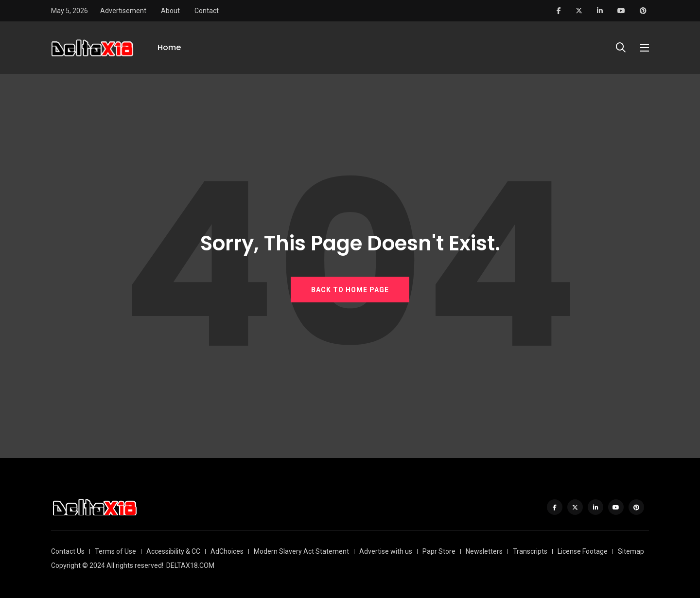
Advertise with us (386, 551)
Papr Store (439, 551)
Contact (207, 11)
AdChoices (227, 551)
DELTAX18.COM (190, 565)
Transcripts (530, 551)
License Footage (583, 551)
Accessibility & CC (173, 551)
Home (169, 47)
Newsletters (484, 551)
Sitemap (631, 551)
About (170, 11)
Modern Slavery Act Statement (301, 551)
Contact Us (68, 551)
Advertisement (123, 11)
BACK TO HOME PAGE (350, 290)
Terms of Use (115, 551)
